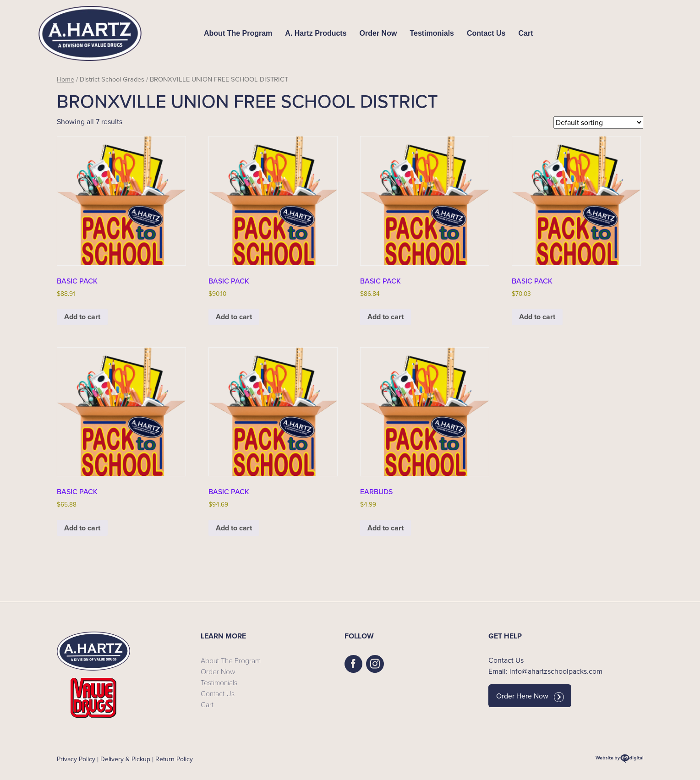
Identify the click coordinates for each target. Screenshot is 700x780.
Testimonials (432, 33)
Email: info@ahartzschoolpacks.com (545, 671)
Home (66, 79)
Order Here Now (530, 696)
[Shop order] (598, 123)
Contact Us (486, 33)
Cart (525, 33)
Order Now (378, 33)
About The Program (238, 33)
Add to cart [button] (82, 317)
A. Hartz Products (316, 33)
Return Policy (174, 759)
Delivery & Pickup (125, 759)
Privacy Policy (76, 759)
